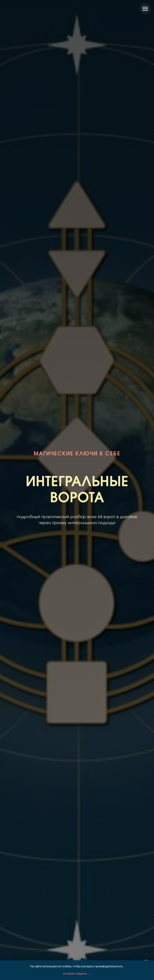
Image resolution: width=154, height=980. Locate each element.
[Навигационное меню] (145, 9)
